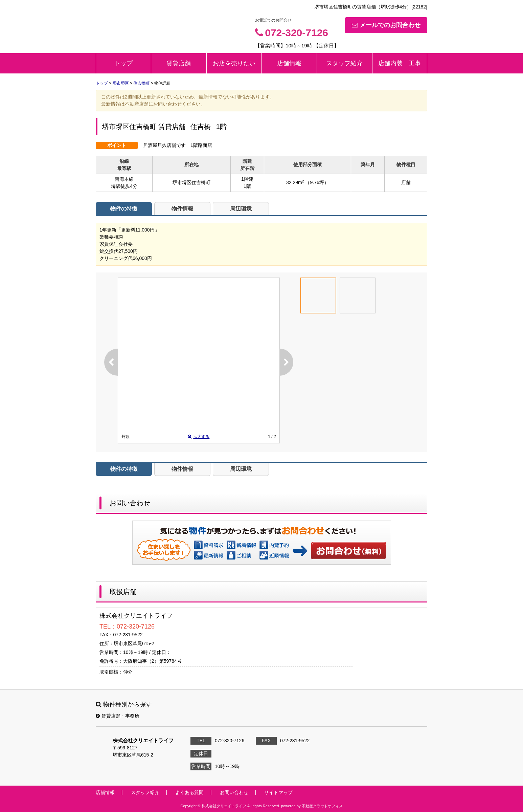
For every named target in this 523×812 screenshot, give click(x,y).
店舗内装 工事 (400, 63)
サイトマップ (278, 792)
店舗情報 (289, 63)
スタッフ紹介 (344, 63)
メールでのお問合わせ (386, 25)
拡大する (199, 437)
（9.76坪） (317, 182)
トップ (123, 63)
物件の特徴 (124, 209)
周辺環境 (241, 209)
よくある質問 (189, 792)
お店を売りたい (234, 63)
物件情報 (182, 209)
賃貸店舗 (179, 63)
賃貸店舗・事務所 (118, 716)
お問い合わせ (349, 550)
